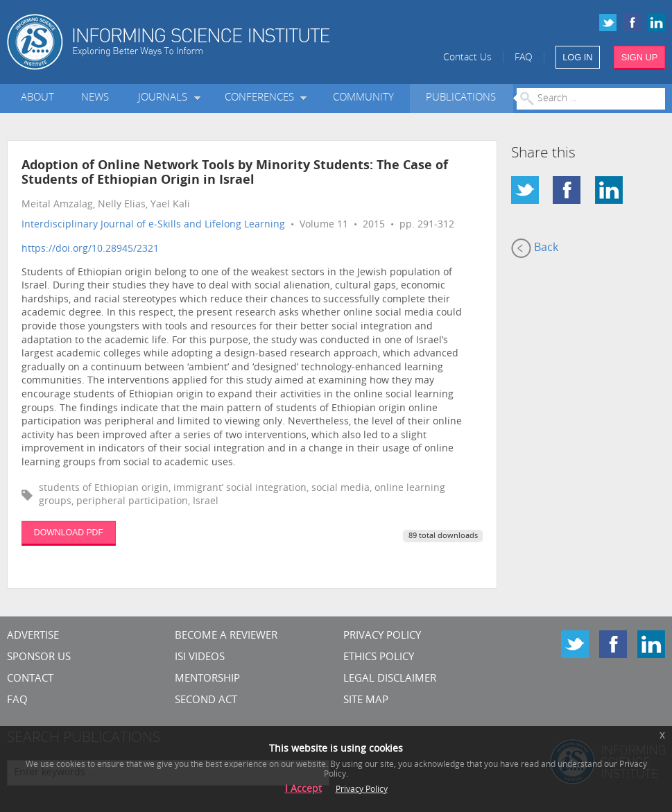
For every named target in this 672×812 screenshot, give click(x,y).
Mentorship (207, 679)
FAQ (524, 58)
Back (535, 248)
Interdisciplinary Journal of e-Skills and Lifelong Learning (153, 225)
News (95, 98)
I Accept (303, 789)
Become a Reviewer (226, 636)
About (37, 98)
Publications (461, 98)
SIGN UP (640, 57)
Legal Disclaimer (390, 679)
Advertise (33, 636)
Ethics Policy (379, 658)
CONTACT (30, 679)
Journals (165, 98)
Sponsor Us (39, 658)
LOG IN (577, 57)
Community (363, 98)
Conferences (262, 98)
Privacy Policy (382, 636)
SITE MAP (366, 701)
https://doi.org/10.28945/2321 (90, 249)
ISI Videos (200, 658)
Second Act (206, 701)
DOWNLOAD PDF (69, 533)
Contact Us (467, 58)
